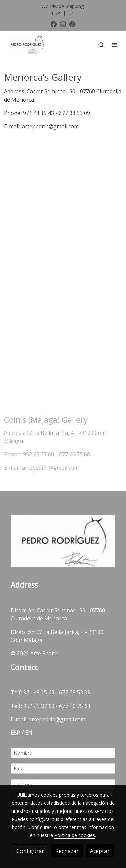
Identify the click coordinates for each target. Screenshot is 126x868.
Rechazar (67, 851)
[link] (27, 45)
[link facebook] (54, 24)
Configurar (30, 851)
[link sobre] (63, 542)
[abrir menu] (115, 45)
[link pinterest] (72, 24)
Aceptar (100, 851)
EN (71, 13)
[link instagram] (63, 24)
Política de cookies (75, 835)
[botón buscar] (101, 45)
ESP (57, 13)
